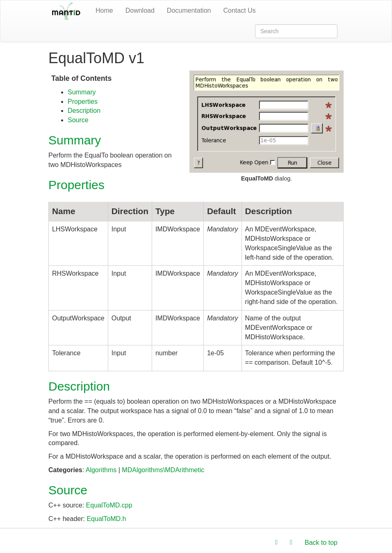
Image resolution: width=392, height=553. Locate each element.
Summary (82, 92)
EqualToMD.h (106, 519)
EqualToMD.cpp (109, 505)
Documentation (189, 10)
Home (104, 10)
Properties (83, 102)
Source (78, 120)
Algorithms (101, 470)
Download (140, 10)
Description (84, 111)
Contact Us (239, 10)
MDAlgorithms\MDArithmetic (163, 470)
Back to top (321, 543)
